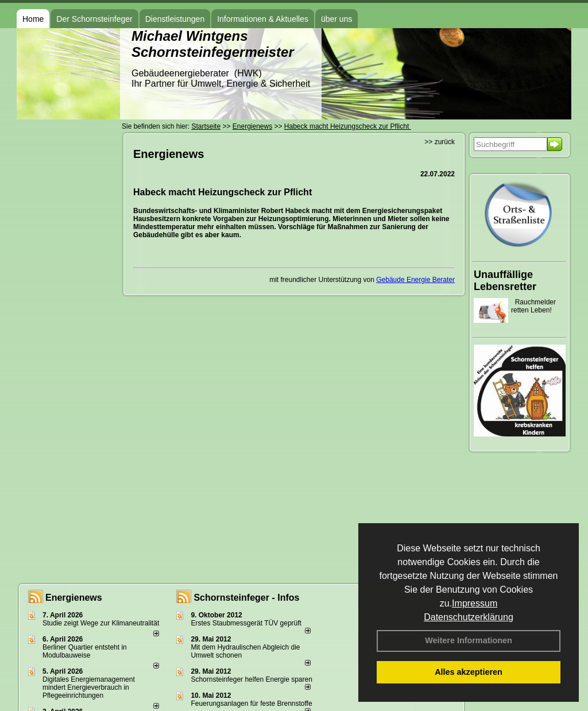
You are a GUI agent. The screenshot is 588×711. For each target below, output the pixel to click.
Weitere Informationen (469, 640)
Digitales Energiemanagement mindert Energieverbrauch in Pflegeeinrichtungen (89, 687)
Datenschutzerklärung (469, 617)
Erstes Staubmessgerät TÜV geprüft (246, 623)
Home (33, 19)
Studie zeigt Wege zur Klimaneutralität (101, 623)
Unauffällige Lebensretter (505, 281)
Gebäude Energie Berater (415, 280)
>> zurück (440, 142)
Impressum (475, 603)
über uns (336, 19)
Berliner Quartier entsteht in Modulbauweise (85, 651)
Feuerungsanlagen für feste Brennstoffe (251, 704)
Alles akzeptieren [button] (469, 672)
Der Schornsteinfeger (94, 19)
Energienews (74, 598)
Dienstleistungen (175, 19)
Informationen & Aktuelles (263, 19)
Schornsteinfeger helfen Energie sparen (251, 679)
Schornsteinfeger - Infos (246, 598)
